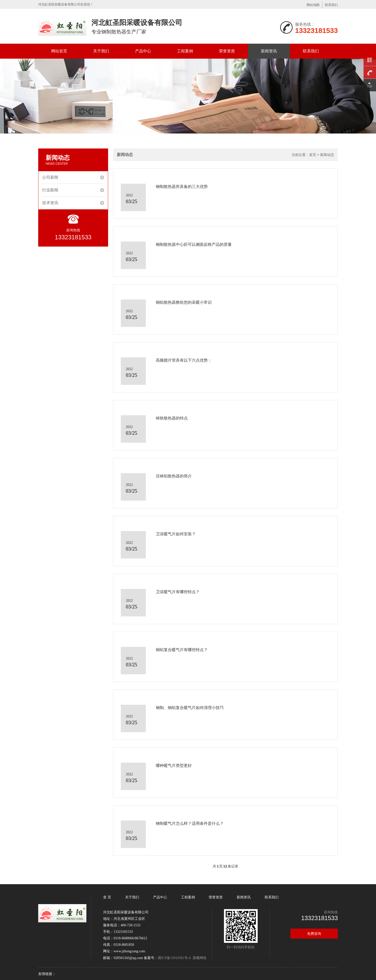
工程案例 (185, 51)
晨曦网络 (199, 958)
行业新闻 (50, 190)
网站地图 (313, 5)
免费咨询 (314, 934)
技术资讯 (50, 203)
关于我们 (101, 51)
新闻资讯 (269, 51)
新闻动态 (327, 155)
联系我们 (331, 5)
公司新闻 (50, 177)
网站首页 (59, 51)
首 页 (108, 897)
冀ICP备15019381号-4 (174, 958)
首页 (313, 155)
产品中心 (143, 51)
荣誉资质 (227, 51)
